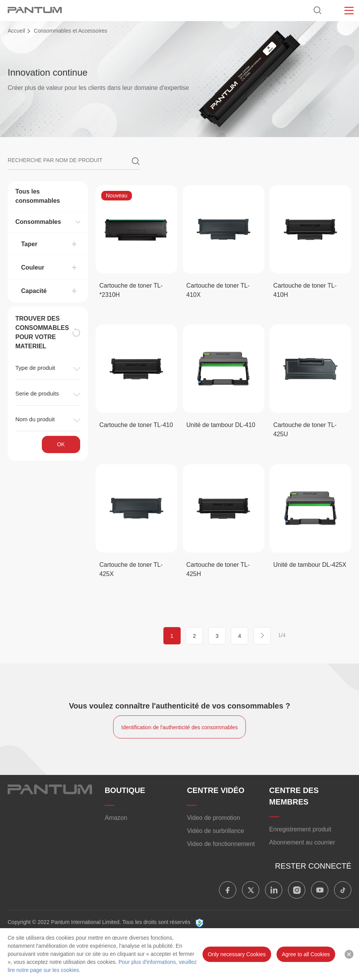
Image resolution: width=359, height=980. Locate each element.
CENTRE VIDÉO (216, 790)
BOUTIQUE (125, 790)
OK (61, 444)
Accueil (16, 31)
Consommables (38, 222)
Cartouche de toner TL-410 (136, 425)
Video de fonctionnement (221, 844)
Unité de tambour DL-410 (221, 425)
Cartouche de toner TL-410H (305, 290)
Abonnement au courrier (302, 842)
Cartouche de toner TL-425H (218, 569)
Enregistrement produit (300, 829)
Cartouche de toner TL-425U (305, 430)
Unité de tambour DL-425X (310, 565)
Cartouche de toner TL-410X (218, 290)
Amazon (116, 818)
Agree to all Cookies (306, 954)
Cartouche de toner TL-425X (131, 569)
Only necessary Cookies (237, 954)
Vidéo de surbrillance (215, 831)
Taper (29, 244)
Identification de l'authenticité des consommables (179, 727)
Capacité (34, 291)
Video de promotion (213, 818)
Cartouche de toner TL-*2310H (131, 290)
